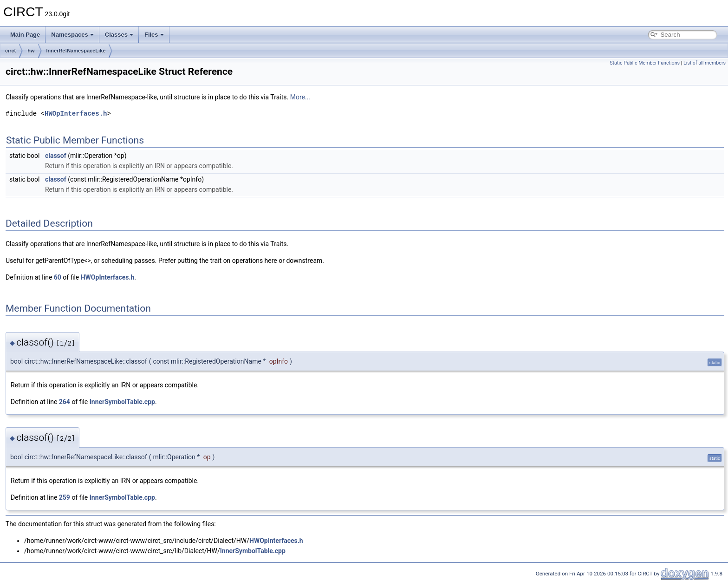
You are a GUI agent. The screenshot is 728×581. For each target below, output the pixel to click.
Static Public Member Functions (645, 63)
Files (154, 35)
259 (65, 497)
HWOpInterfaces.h (76, 114)
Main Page (25, 35)
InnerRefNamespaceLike (76, 51)
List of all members (705, 63)
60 (58, 277)
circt (10, 51)
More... (300, 97)
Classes (119, 35)
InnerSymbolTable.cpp (122, 402)
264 (65, 402)
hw (31, 51)
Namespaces (72, 35)
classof (56, 156)
